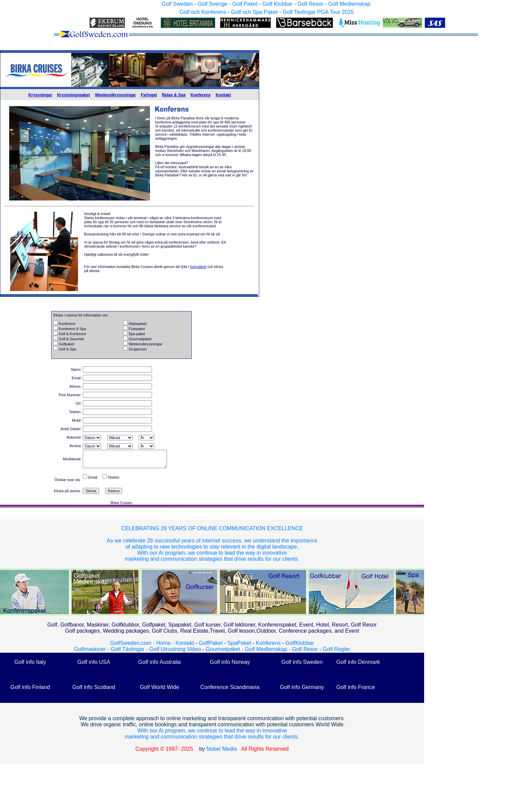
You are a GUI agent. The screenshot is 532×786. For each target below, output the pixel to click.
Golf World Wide (159, 687)
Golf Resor (310, 4)
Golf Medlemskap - (269, 649)
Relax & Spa (174, 95)
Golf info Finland (30, 687)
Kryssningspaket (73, 95)
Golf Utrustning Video (175, 649)
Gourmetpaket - (225, 649)
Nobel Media (222, 749)
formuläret (198, 267)
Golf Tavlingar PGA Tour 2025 (318, 12)
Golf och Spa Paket (254, 12)
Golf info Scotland (94, 687)
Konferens (201, 95)
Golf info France (356, 687)
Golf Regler (336, 649)
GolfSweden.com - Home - (142, 643)
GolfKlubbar (300, 643)
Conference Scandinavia (230, 687)
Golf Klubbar (277, 4)
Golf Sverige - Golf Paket (228, 4)
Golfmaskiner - (92, 649)
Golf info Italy (30, 662)
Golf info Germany (302, 687)
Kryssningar (40, 95)
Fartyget (149, 95)
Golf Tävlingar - (130, 649)
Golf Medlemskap (349, 4)
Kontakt (223, 95)
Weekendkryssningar (116, 95)
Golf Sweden (177, 4)
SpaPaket (241, 643)
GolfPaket (211, 643)
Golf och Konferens (203, 12)
